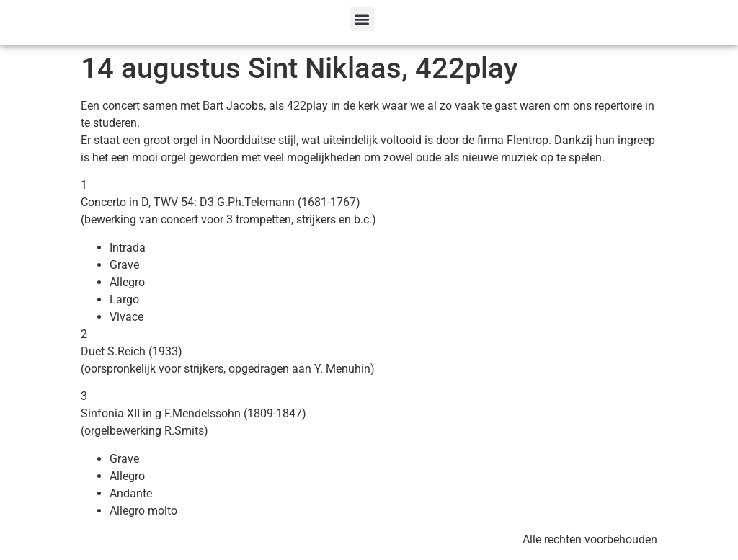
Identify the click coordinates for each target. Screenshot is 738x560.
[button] (362, 19)
